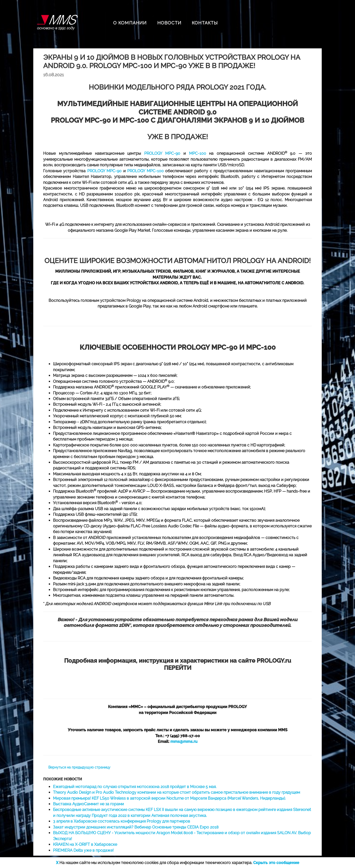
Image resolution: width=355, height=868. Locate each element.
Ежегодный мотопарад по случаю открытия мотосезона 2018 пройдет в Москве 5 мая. (135, 787)
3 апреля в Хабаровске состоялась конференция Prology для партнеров (122, 821)
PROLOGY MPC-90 (162, 153)
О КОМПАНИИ (130, 23)
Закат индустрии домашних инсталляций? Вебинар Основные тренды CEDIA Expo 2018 (136, 827)
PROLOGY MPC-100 (145, 171)
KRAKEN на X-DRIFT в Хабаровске (85, 844)
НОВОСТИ (169, 23)
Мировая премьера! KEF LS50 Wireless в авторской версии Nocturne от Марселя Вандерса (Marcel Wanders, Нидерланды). (169, 798)
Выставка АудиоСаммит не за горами (89, 804)
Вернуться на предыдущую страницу (79, 767)
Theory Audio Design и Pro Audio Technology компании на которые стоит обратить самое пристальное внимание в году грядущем (177, 792)
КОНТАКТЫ (205, 23)
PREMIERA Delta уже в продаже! (83, 850)
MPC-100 (198, 153)
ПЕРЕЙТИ (178, 668)
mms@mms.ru (184, 742)
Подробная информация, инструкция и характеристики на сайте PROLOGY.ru (178, 661)
